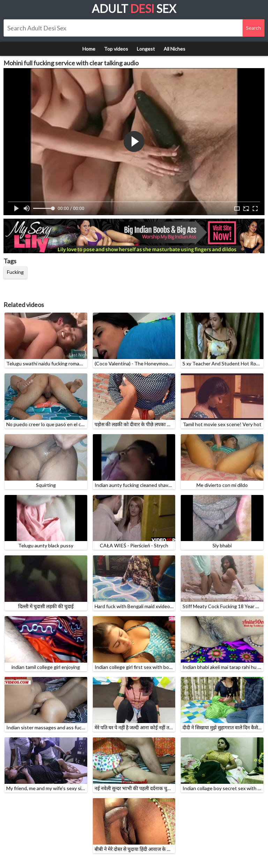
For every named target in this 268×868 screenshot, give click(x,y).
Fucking (15, 272)
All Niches (174, 49)
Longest (146, 49)
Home (89, 49)
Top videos (116, 49)
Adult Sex (134, 9)
